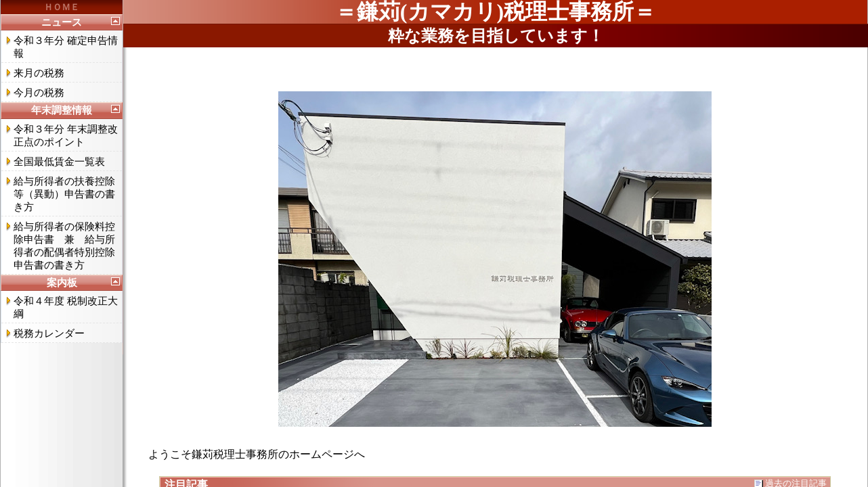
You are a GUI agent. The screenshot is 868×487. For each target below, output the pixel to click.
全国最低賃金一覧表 (59, 162)
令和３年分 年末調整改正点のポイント (66, 136)
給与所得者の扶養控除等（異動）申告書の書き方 (64, 194)
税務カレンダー (49, 333)
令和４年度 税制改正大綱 (66, 307)
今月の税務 (39, 93)
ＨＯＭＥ (62, 7)
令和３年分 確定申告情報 (66, 47)
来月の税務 (39, 73)
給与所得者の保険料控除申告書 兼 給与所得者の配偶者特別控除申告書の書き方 (64, 246)
